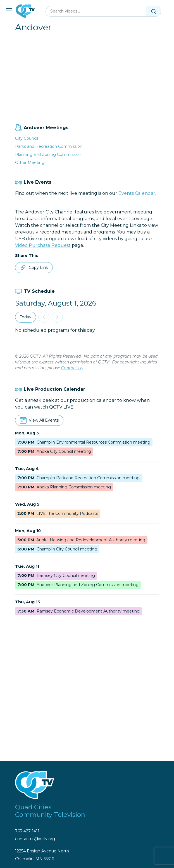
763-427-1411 (27, 831)
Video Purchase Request (43, 245)
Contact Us (72, 368)
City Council (27, 138)
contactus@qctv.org (35, 839)
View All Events (44, 420)
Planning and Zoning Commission (48, 154)
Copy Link (34, 268)
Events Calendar (137, 193)
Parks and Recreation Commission (49, 146)
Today (26, 317)
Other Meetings (31, 163)
